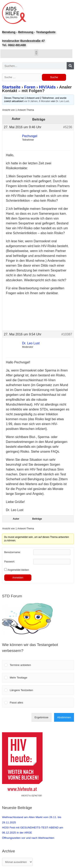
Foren (30, 87)
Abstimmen (64, 717)
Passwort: (10, 562)
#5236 (68, 127)
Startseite (11, 87)
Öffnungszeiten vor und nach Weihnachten (28, 838)
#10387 (67, 334)
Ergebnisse (42, 717)
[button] (36, 53)
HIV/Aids (47, 87)
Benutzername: (12, 552)
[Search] (70, 66)
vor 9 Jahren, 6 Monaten (37, 101)
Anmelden (18, 578)
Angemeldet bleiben (18, 570)
